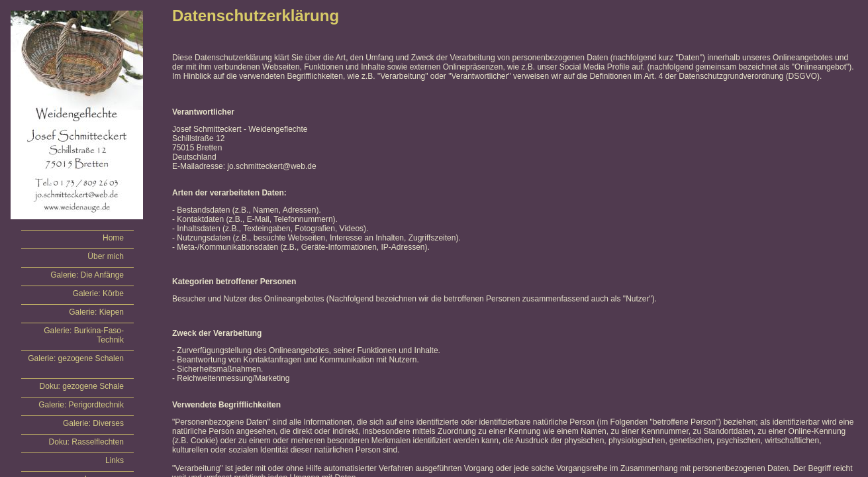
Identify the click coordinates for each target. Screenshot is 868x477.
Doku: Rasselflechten (86, 442)
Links (115, 460)
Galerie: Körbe (98, 293)
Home (113, 238)
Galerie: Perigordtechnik (81, 405)
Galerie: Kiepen (96, 312)
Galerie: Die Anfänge (87, 275)
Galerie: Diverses (93, 423)
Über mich (106, 256)
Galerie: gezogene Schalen (76, 358)
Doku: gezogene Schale (82, 386)
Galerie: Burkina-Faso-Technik (84, 335)
